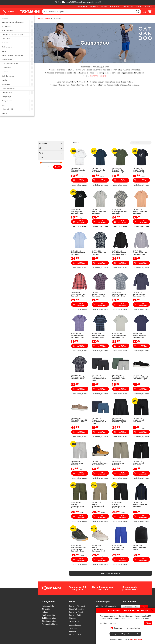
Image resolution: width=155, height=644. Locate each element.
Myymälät (104, 7)
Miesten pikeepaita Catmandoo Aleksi (78, 378)
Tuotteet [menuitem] (9, 12)
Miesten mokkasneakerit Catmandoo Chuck (98, 549)
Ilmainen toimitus (63, 2)
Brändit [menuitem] (4, 113)
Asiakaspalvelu (115, 7)
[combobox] (92, 12)
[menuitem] (17, 18)
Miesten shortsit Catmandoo (138, 421)
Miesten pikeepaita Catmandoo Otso (119, 336)
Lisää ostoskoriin (79, 180)
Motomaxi (73, 631)
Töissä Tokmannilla (76, 609)
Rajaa (58, 167)
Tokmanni (139, 7)
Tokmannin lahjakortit (50, 624)
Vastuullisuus (74, 621)
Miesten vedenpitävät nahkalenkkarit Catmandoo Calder (79, 549)
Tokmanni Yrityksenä (77, 606)
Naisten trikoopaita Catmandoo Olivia (98, 295)
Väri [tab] (40, 148)
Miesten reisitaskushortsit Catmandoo (77, 506)
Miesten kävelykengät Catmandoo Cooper (140, 378)
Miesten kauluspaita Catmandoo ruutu (78, 295)
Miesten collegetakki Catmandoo (140, 505)
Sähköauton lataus (49, 618)
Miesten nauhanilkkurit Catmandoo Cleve (100, 464)
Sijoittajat (72, 618)
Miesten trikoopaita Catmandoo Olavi (99, 336)
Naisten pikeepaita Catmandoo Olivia (78, 336)
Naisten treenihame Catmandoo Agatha (119, 421)
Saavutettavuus (75, 625)
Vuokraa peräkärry (49, 615)
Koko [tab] (41, 153)
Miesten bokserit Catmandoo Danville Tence (99, 379)
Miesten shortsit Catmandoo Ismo (118, 548)
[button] (145, 12)
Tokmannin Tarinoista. (98, 76)
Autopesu (46, 612)
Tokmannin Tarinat (76, 612)
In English (148, 7)
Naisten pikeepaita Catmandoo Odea (139, 295)
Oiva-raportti (74, 628)
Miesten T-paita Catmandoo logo (118, 171)
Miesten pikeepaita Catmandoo (78, 171)
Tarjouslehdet (94, 7)
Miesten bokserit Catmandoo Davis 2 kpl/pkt (119, 379)
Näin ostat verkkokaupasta (106, 606)
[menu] (10, 12)
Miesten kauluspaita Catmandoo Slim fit (119, 254)
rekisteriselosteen (136, 639)
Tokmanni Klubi (82, 7)
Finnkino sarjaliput (49, 621)
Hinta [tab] (41, 158)
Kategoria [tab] (43, 143)
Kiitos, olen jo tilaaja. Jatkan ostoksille (125, 634)
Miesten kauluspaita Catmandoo (99, 212)
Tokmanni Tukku (128, 7)
